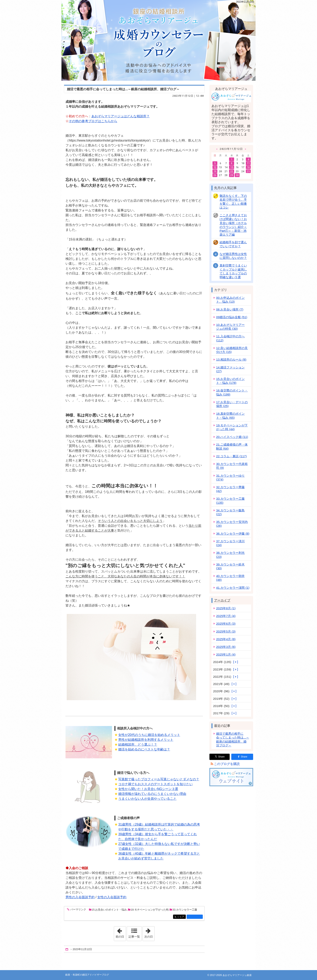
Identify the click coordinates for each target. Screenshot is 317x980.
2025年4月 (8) (226, 639)
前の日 (121, 932)
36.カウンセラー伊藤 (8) (233, 534)
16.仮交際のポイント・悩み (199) (232, 392)
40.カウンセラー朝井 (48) (230, 578)
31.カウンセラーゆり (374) (230, 477)
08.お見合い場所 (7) (230, 309)
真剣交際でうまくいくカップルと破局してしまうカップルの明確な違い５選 (233, 271)
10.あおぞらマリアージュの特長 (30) (230, 327)
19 (215, 171)
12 (215, 167)
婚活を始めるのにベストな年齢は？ (144, 749)
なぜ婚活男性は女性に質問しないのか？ (233, 256)
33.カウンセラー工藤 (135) (230, 500)
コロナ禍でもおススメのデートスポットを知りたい (155, 784)
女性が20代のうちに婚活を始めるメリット (149, 735)
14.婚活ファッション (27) (230, 369)
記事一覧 (134, 937)
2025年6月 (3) (226, 624)
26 (215, 175)
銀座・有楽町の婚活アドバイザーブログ (158, 40)
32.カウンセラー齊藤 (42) (230, 489)
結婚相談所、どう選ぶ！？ (138, 744)
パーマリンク (78, 910)
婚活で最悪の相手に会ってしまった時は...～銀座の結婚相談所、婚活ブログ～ (123, 89)
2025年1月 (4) (226, 654)
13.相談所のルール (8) (231, 359)
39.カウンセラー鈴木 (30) (230, 566)
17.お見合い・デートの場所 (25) (232, 404)
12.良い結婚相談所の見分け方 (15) (232, 350)
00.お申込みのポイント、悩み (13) (230, 300)
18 (248, 167)
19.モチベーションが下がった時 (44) (232, 427)
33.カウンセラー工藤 (185, 910)
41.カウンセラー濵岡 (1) (233, 588)
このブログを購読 (227, 764)
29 (232, 175)
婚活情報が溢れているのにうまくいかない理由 (152, 794)
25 (248, 171)
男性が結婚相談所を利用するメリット (146, 740)
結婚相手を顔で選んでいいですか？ (233, 244)
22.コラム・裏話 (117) (231, 456)
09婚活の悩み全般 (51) (232, 317)
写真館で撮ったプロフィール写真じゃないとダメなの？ (159, 779)
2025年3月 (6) (226, 647)
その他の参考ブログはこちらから (93, 121)
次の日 (149, 932)
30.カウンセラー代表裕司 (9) (232, 466)
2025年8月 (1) (226, 608)
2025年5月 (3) (226, 631)
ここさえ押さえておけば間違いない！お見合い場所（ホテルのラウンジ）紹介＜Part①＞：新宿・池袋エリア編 (233, 225)
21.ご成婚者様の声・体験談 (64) (232, 446)
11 (248, 163)
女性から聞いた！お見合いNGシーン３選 (148, 789)
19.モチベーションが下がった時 (150, 910)
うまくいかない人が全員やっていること (147, 799)
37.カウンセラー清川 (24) (230, 543)
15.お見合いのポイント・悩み (109, 910)
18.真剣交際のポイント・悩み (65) (230, 416)
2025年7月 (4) (226, 616)
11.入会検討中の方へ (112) (230, 338)
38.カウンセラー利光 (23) (230, 555)
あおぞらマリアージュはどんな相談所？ (120, 116)
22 (232, 171)
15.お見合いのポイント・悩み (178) (230, 381)
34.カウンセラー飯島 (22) (230, 512)
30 (237, 175)
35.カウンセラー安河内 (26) (232, 524)
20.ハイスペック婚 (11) (232, 437)
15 (232, 167)
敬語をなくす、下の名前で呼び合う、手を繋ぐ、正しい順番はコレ (233, 202)
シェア (181, 917)
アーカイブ (222, 600)
